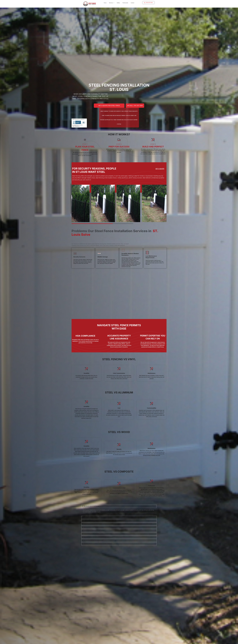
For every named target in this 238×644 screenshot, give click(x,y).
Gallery (118, 3)
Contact (132, 3)
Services (112, 3)
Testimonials (125, 3)
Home (105, 3)
